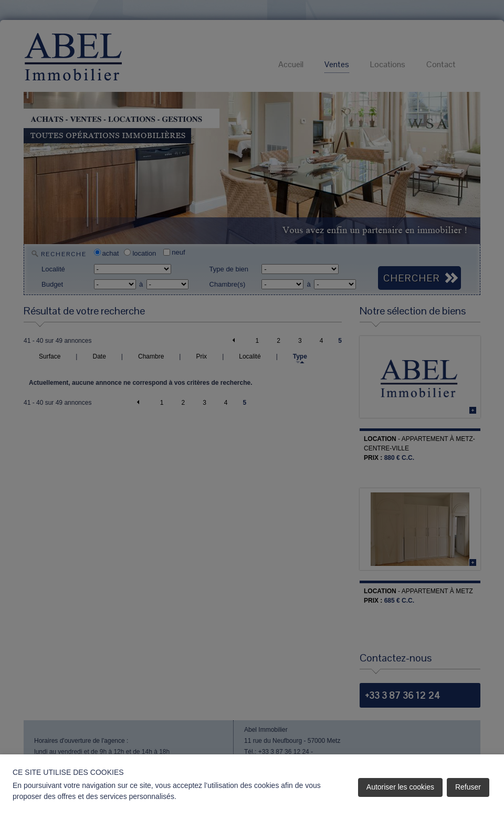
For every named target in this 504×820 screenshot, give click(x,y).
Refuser (468, 787)
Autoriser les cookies (400, 787)
